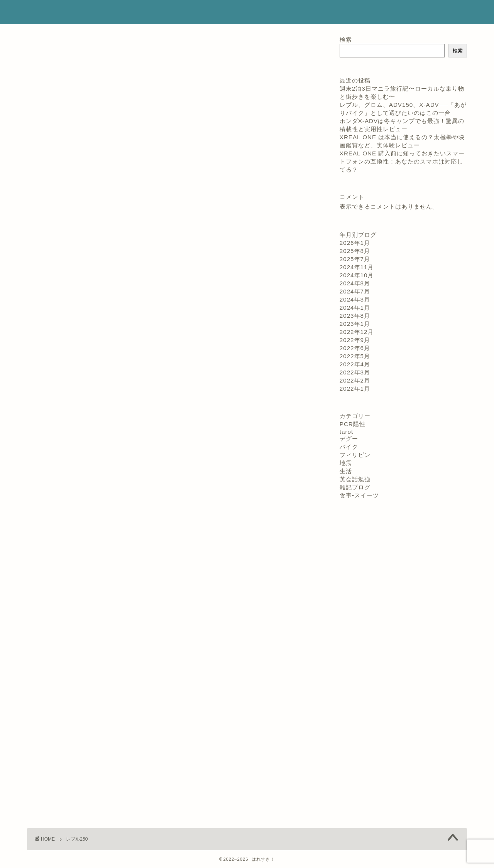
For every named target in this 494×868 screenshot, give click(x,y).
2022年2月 (355, 380)
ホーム (242, 12)
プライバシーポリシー (388, 12)
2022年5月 (355, 356)
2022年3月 (355, 372)
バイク (349, 447)
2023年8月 (355, 316)
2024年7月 (355, 291)
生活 (346, 471)
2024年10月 (357, 275)
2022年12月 (357, 332)
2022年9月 (355, 340)
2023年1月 (355, 324)
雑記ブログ (355, 487)
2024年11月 (357, 267)
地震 (346, 463)
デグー (349, 439)
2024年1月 (355, 308)
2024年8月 (355, 283)
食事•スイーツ (359, 495)
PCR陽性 (353, 424)
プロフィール (284, 12)
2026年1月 (355, 243)
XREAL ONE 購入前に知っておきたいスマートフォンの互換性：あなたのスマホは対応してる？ (402, 161)
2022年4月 (355, 364)
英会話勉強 (355, 479)
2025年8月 (355, 251)
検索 (346, 40)
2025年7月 (355, 259)
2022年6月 (355, 348)
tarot (346, 432)
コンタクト (331, 12)
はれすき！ (50, 12)
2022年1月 (355, 388)
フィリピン (355, 455)
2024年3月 (355, 299)
